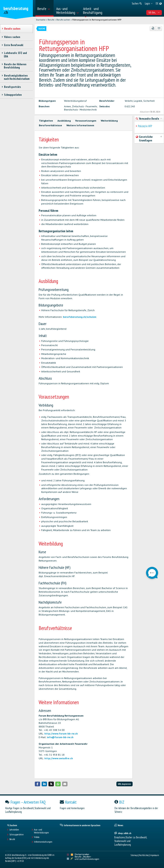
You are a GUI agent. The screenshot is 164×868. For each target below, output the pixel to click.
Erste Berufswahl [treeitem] (14, 45)
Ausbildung (64, 121)
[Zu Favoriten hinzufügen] (159, 28)
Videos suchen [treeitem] (12, 37)
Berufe (51, 20)
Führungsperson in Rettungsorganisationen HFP (97, 20)
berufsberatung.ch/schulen (80, 317)
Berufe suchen (63, 20)
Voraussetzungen (86, 121)
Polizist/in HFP (145, 126)
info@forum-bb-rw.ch (60, 737)
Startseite (41, 20)
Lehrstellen (14, 830)
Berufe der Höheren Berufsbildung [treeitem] (15, 66)
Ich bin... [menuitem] (154, 12)
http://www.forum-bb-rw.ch (61, 734)
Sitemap (134, 855)
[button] (38, 784)
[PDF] (153, 28)
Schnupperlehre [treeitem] (13, 95)
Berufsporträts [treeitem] (12, 87)
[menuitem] (45, 8)
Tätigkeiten (46, 121)
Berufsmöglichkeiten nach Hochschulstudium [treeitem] (17, 77)
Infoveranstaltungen (43, 842)
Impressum (154, 855)
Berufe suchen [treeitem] (12, 29)
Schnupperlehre (16, 835)
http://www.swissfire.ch (59, 758)
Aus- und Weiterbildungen (41, 831)
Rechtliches (144, 855)
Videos (37, 837)
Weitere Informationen (80, 125)
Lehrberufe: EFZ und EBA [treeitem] (15, 55)
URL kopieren (124, 784)
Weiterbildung (109, 121)
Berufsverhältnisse (50, 125)
